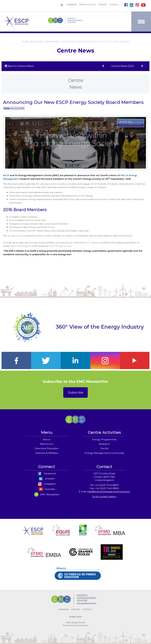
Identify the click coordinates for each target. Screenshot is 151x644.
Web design (72, 622)
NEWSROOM (36, 41)
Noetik (82, 622)
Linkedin (47, 479)
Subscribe (75, 393)
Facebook (47, 473)
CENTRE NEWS (52, 41)
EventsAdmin (82, 625)
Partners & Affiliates (47, 453)
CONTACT (114, 4)
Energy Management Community (104, 453)
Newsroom (47, 444)
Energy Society (16, 236)
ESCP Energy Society (60, 246)
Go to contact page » (104, 496)
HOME (25, 41)
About (47, 439)
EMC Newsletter (47, 494)
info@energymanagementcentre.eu (109, 492)
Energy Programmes (104, 439)
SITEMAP (103, 4)
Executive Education (47, 448)
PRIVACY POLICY (88, 4)
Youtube (47, 489)
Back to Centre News (19, 66)
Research (104, 444)
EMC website (92, 243)
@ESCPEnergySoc (21, 246)
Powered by (69, 625)
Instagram (47, 484)
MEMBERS (72, 4)
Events (104, 448)
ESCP (6, 175)
